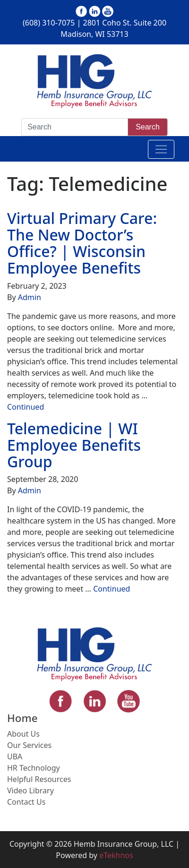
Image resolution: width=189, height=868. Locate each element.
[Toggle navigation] (161, 149)
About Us (23, 734)
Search (148, 127)
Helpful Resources (39, 779)
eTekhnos (116, 855)
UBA (15, 756)
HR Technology (34, 768)
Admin (30, 297)
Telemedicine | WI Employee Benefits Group (74, 445)
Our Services (29, 745)
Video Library (30, 791)
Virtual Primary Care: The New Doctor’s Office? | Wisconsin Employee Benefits (82, 243)
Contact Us (26, 802)
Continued (26, 407)
